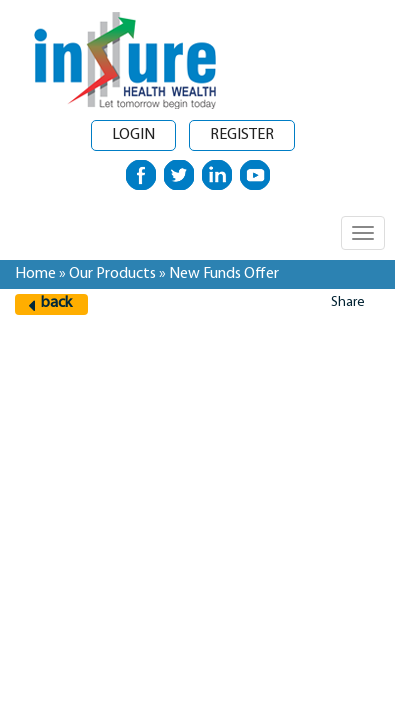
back (56, 303)
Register (242, 135)
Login (133, 135)
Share (348, 302)
